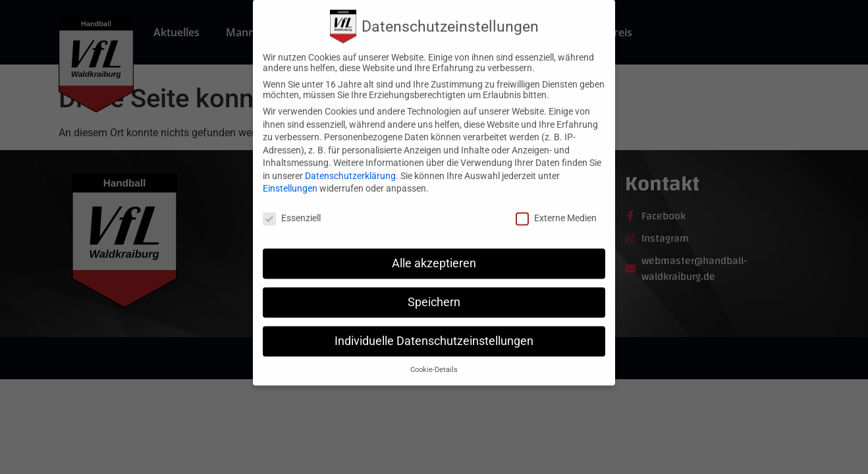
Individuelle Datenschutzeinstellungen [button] (434, 330)
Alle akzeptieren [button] (434, 252)
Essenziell (292, 207)
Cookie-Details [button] (434, 358)
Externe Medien (556, 207)
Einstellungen (290, 177)
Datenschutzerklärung (350, 165)
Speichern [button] (434, 291)
